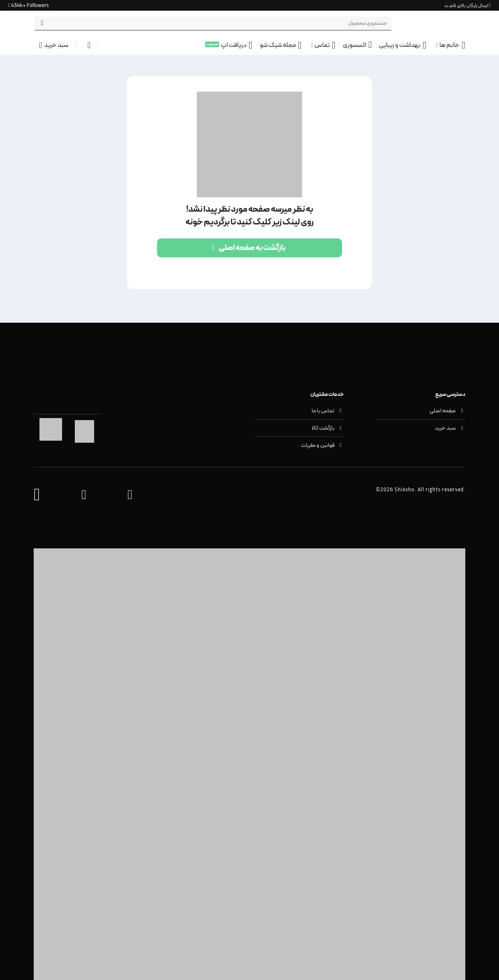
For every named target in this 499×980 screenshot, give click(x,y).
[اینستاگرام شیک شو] (84, 495)
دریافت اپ (237, 45)
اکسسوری (357, 45)
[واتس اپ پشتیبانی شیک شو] (130, 495)
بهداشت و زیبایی (403, 45)
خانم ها (450, 45)
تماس (323, 45)
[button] (51, 45)
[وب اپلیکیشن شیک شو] (37, 495)
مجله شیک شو (281, 45)
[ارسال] (42, 23)
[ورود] (86, 45)
